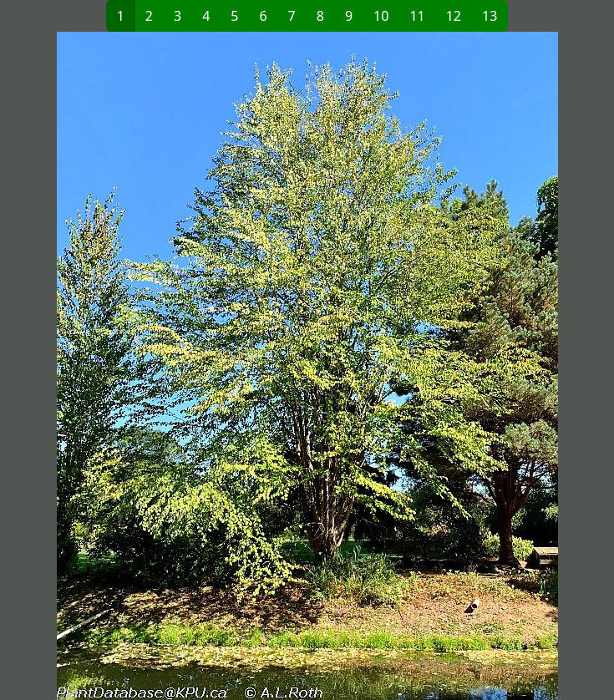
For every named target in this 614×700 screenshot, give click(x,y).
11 (417, 16)
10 (381, 16)
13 (490, 16)
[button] (159, 366)
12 (454, 16)
